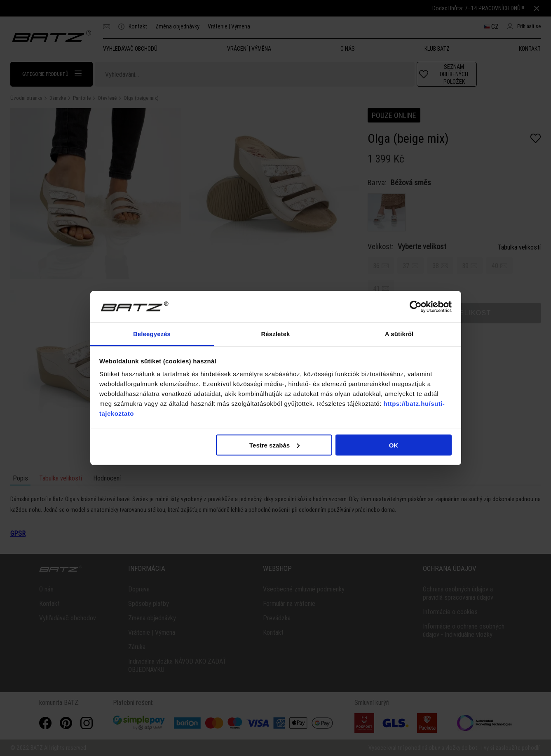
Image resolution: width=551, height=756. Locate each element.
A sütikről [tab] (399, 334)
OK (394, 445)
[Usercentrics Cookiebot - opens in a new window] (416, 306)
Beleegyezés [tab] (152, 334)
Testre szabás (274, 445)
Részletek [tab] (275, 334)
